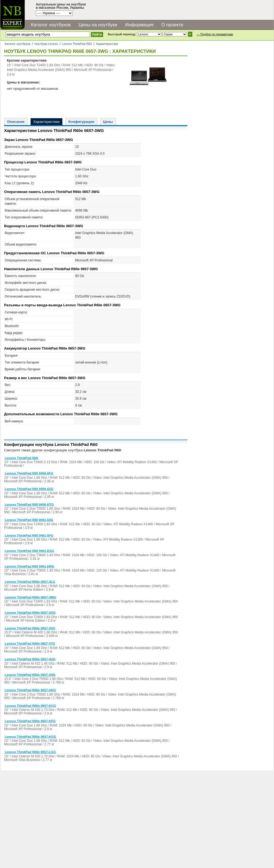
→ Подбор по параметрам (215, 34)
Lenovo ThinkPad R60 (77, 44)
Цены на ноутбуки (98, 25)
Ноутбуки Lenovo (46, 44)
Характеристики (107, 44)
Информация (139, 25)
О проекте (172, 25)
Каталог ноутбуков (51, 25)
